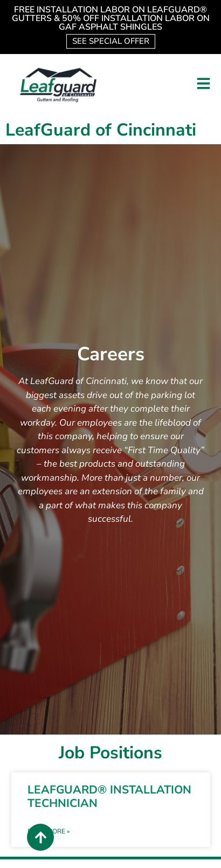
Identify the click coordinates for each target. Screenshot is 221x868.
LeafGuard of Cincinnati (101, 130)
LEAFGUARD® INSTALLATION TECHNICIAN (109, 796)
